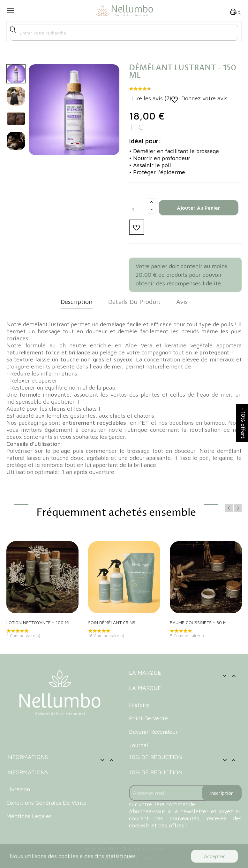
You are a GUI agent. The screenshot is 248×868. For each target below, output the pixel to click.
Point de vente (148, 718)
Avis (182, 302)
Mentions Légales (29, 816)
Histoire (139, 705)
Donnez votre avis (204, 98)
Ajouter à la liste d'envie (136, 227)
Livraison (18, 789)
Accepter (214, 856)
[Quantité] (139, 209)
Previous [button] (229, 508)
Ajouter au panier (199, 208)
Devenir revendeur (153, 732)
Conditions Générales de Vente (46, 803)
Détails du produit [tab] (134, 302)
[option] (16, 74)
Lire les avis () (151, 98)
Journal (139, 745)
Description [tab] (77, 302)
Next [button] (238, 508)
